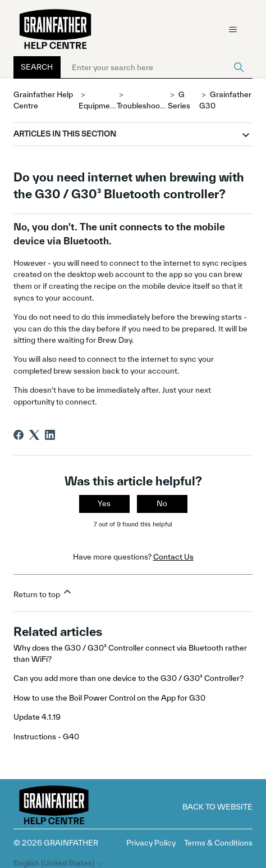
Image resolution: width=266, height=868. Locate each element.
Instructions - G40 (46, 737)
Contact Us (173, 557)
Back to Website (217, 807)
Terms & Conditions (218, 843)
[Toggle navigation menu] (233, 30)
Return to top (43, 592)
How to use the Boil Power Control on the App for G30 (109, 698)
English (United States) (58, 863)
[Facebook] (19, 435)
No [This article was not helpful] (162, 503)
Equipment (98, 106)
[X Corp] (34, 435)
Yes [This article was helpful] (104, 503)
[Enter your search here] (157, 67)
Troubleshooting (145, 106)
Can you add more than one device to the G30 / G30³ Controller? (129, 678)
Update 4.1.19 (37, 717)
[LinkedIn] (50, 435)
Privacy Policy (151, 843)
